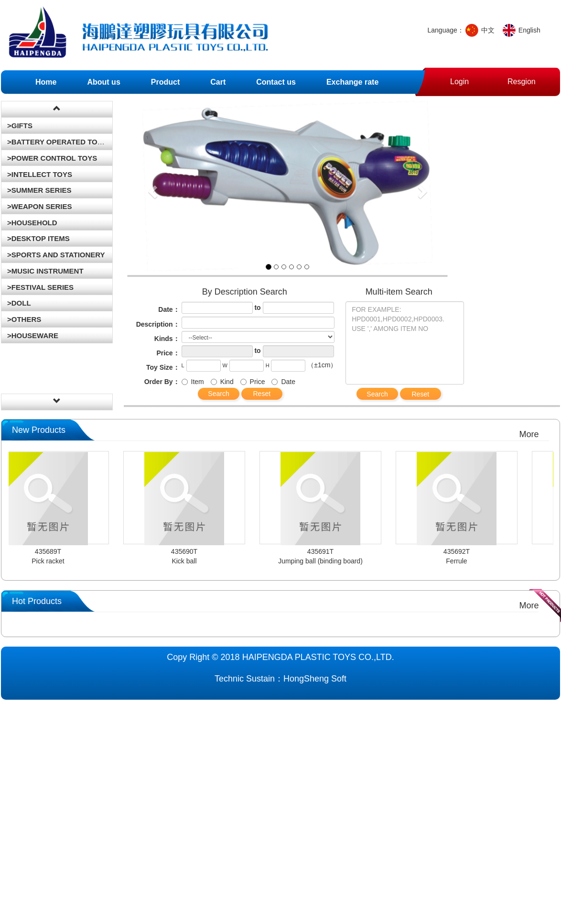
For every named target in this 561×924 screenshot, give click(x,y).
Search (218, 394)
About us (103, 82)
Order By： (162, 382)
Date (283, 382)
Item (193, 382)
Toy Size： (163, 367)
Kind (222, 382)
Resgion (522, 78)
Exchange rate (352, 82)
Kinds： (167, 339)
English (529, 30)
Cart (218, 82)
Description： (158, 324)
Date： (169, 309)
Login (459, 78)
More (529, 434)
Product (165, 82)
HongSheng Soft (315, 679)
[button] (151, 189)
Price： (168, 353)
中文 (488, 30)
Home (46, 82)
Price (253, 382)
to (257, 308)
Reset (262, 394)
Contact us (276, 82)
